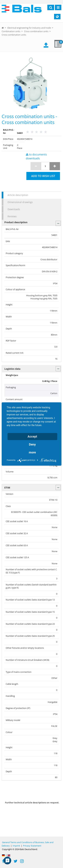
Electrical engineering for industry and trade (29, 28)
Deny (32, 444)
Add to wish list (43, 176)
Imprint (16, 846)
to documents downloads (36, 156)
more (32, 452)
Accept (32, 436)
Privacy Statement (32, 846)
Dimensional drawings (20, 202)
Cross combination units (36, 31)
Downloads (14, 209)
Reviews (12, 216)
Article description (18, 195)
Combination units (11, 31)
